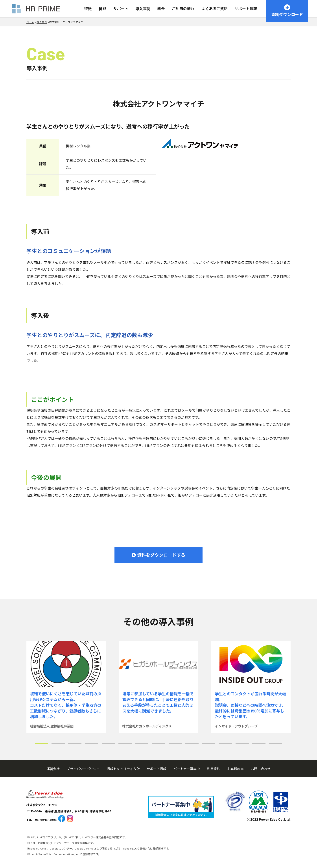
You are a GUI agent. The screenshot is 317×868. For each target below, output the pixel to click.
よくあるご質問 (215, 9)
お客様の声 (235, 769)
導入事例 (143, 9)
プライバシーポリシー (83, 769)
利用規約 (214, 769)
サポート (121, 9)
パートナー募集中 (187, 769)
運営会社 (53, 769)
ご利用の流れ (183, 9)
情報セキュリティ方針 (123, 769)
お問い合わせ (261, 769)
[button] (41, 743)
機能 (103, 9)
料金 (161, 9)
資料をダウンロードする (158, 555)
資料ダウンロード (287, 11)
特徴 (88, 9)
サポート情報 (246, 9)
